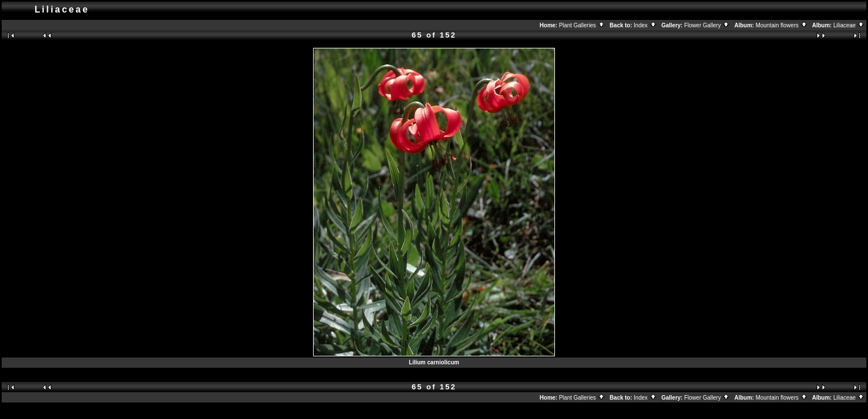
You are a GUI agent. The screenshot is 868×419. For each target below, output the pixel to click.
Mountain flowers (781, 25)
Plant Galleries (582, 25)
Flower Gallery (707, 25)
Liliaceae (849, 25)
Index (645, 25)
